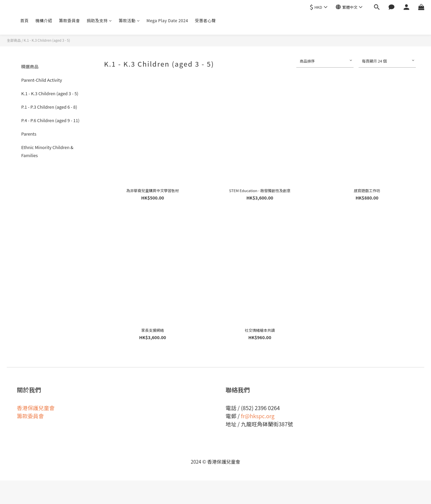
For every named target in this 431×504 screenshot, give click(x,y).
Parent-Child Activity (42, 80)
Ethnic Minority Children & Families (47, 151)
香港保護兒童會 (36, 408)
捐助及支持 (100, 20)
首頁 (24, 20)
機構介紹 (44, 20)
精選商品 (30, 66)
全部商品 (14, 40)
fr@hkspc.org (258, 416)
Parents (29, 134)
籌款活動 (129, 20)
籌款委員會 (70, 20)
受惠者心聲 (206, 20)
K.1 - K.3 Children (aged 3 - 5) (47, 40)
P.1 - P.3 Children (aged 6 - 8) (49, 107)
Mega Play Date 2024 (167, 20)
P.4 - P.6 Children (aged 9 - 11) (50, 120)
